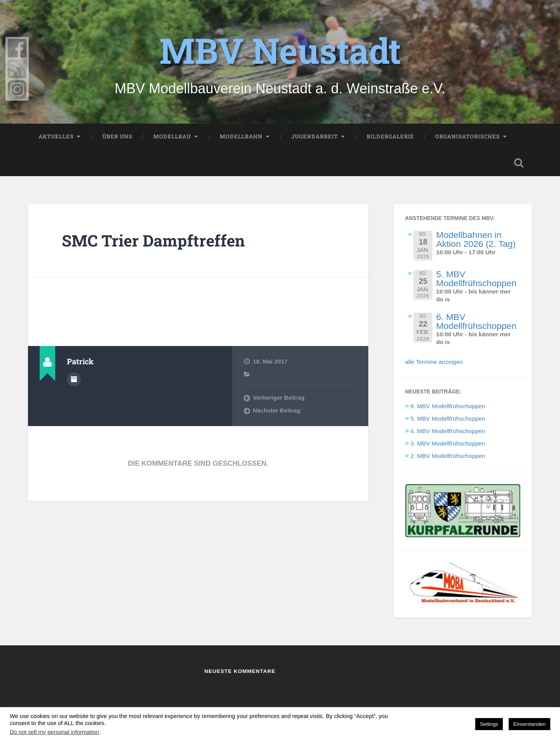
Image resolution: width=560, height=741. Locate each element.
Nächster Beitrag (276, 410)
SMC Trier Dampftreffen (153, 240)
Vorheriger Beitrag (279, 398)
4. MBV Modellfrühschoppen (448, 431)
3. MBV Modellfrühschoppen (448, 443)
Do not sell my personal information (54, 732)
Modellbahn (241, 136)
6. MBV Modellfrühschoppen (476, 321)
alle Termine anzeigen (434, 362)
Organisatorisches (467, 136)
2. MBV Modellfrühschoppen (448, 456)
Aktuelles (56, 136)
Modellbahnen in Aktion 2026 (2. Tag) (476, 239)
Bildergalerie (390, 136)
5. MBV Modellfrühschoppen (476, 279)
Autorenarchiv (74, 379)
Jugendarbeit (315, 136)
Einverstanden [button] (529, 724)
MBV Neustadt (280, 50)
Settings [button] (489, 724)
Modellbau (172, 136)
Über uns (117, 136)
